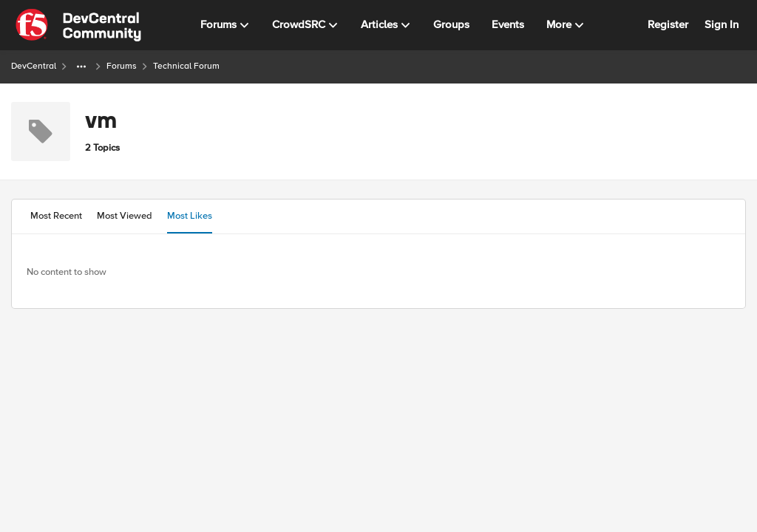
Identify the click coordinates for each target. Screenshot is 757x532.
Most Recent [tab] (56, 216)
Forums (122, 66)
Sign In (722, 24)
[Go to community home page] (78, 25)
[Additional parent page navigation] (81, 66)
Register (668, 24)
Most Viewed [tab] (125, 216)
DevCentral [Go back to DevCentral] (34, 66)
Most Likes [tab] (190, 216)
